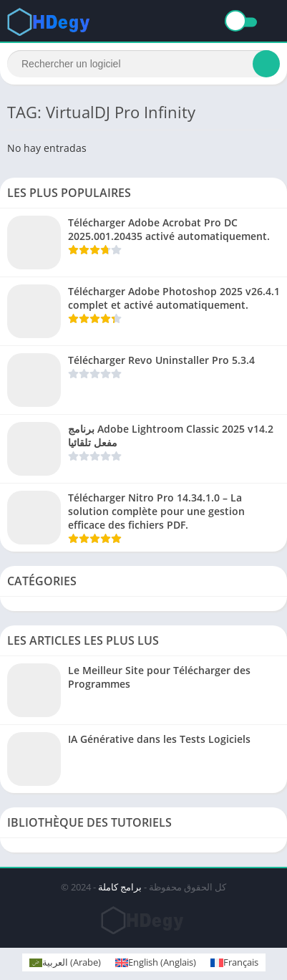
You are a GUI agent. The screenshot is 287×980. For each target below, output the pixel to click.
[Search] (143, 64)
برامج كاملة (120, 887)
